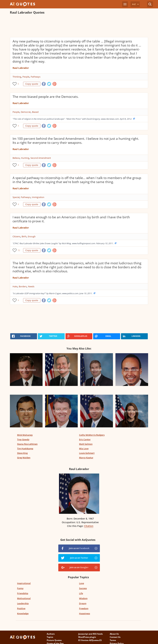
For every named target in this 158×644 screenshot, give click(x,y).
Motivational (24, 598)
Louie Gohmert (87, 453)
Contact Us (115, 637)
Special (16, 197)
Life (81, 593)
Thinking (17, 77)
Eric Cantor (85, 439)
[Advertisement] (71, 26)
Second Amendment (41, 158)
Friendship (23, 593)
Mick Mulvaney (25, 435)
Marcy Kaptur (86, 458)
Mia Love (84, 449)
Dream (83, 603)
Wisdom (83, 598)
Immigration (38, 197)
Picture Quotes (54, 640)
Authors (51, 634)
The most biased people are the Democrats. (46, 97)
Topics (50, 637)
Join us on (79, 548)
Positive (21, 608)
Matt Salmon (86, 444)
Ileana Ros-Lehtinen (27, 444)
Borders (23, 286)
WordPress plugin (87, 637)
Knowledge (23, 613)
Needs (31, 286)
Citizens (16, 236)
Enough (32, 236)
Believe (16, 158)
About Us (114, 634)
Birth (24, 236)
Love (82, 583)
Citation (89, 526)
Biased (35, 112)
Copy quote (32, 84)
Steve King (22, 453)
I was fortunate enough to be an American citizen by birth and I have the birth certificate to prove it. (71, 219)
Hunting (25, 158)
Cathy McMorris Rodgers (92, 435)
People (26, 77)
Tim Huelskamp (25, 449)
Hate (15, 286)
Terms (113, 640)
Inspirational (24, 583)
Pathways (36, 77)
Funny (20, 588)
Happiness (85, 613)
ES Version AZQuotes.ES (90, 640)
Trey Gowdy (23, 439)
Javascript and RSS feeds (90, 634)
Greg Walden (24, 458)
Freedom (84, 608)
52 (19, 250)
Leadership (23, 603)
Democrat (26, 112)
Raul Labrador (21, 68)
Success (83, 588)
